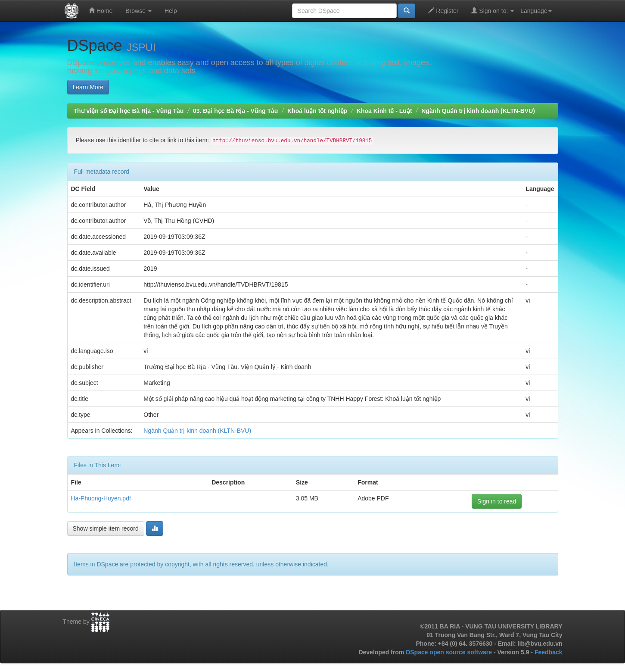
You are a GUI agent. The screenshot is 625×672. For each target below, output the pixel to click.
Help (171, 11)
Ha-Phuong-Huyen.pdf (101, 498)
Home (101, 11)
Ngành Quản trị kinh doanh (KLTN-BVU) (478, 111)
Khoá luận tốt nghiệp (317, 111)
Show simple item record (106, 528)
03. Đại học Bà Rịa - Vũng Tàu (235, 111)
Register (443, 11)
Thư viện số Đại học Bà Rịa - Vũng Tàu (129, 111)
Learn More (88, 87)
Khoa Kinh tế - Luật (384, 111)
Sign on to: (493, 11)
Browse (138, 11)
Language (536, 11)
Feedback (549, 652)
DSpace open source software (450, 652)
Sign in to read (497, 501)
